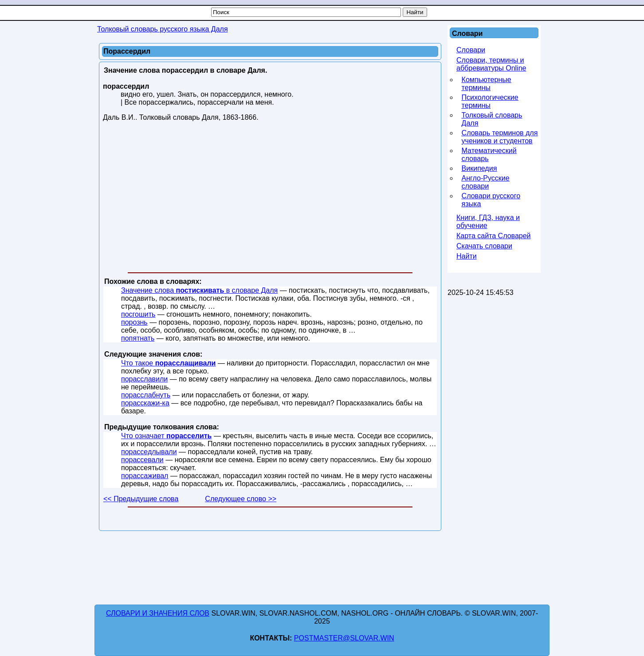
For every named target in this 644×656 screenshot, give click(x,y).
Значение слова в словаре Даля (199, 290)
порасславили (144, 379)
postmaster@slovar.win (344, 638)
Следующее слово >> (241, 499)
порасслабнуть (146, 395)
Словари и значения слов (158, 613)
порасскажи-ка (145, 403)
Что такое (168, 363)
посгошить (138, 314)
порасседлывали (149, 452)
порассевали (142, 460)
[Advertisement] (270, 199)
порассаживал (145, 476)
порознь (134, 322)
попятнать (138, 338)
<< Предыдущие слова (141, 499)
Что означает (166, 436)
